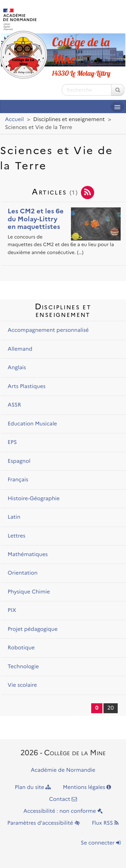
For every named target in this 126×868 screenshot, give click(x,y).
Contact (63, 799)
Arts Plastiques (27, 387)
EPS (12, 442)
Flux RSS (105, 823)
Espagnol (19, 461)
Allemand (20, 349)
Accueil (14, 120)
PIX (12, 610)
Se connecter (101, 843)
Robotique (21, 648)
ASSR (14, 405)
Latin (14, 517)
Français (18, 480)
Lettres (16, 536)
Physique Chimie (29, 592)
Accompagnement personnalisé (48, 330)
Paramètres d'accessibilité (44, 823)
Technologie (23, 667)
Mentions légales (87, 787)
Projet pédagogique (32, 629)
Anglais (17, 368)
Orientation (23, 573)
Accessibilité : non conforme (63, 811)
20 (111, 708)
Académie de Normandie (63, 770)
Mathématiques (28, 555)
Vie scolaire (22, 685)
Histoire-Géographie (34, 499)
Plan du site (33, 787)
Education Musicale (32, 424)
